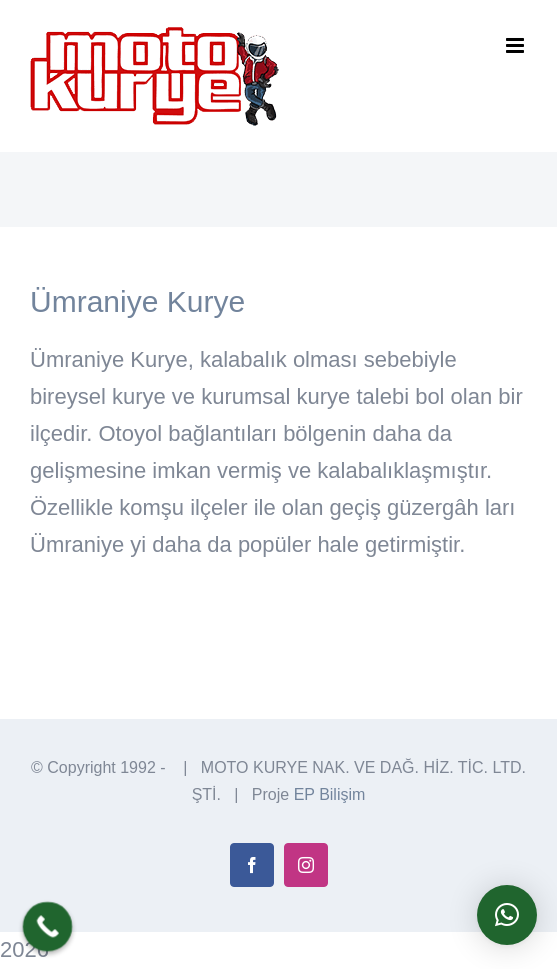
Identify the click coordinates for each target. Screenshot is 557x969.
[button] (507, 915)
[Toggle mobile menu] (516, 45)
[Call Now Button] (48, 927)
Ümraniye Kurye (137, 301)
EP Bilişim (330, 794)
